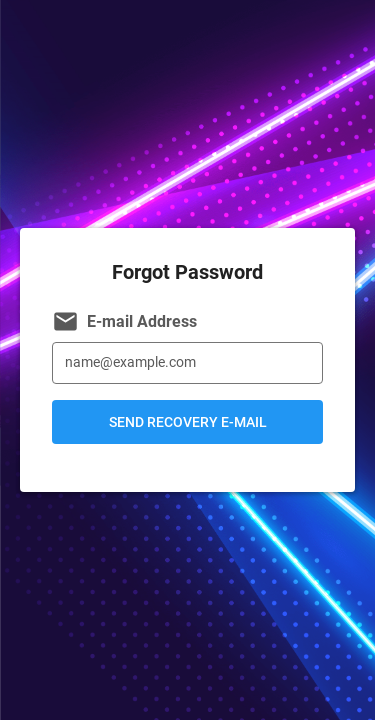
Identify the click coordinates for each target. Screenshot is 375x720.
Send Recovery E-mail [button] (188, 422)
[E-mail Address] (187, 363)
